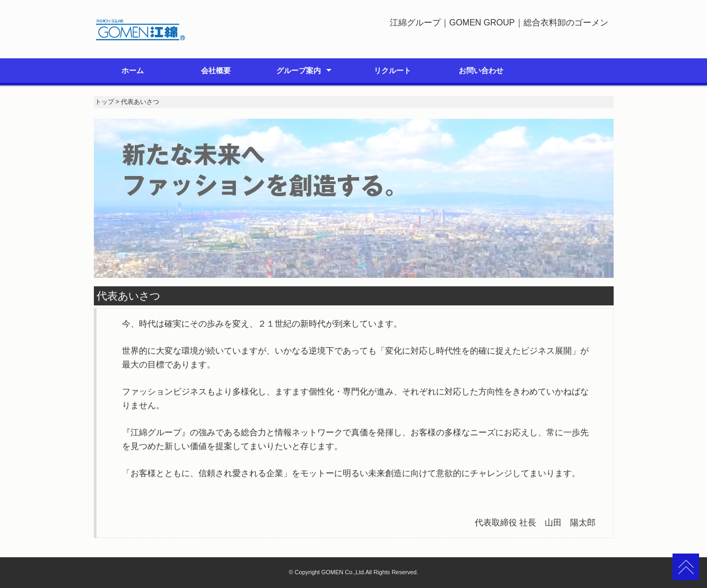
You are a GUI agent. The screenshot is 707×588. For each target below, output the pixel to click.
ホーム (133, 71)
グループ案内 (299, 71)
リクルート (392, 71)
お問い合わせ (481, 71)
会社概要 (216, 71)
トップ (104, 102)
